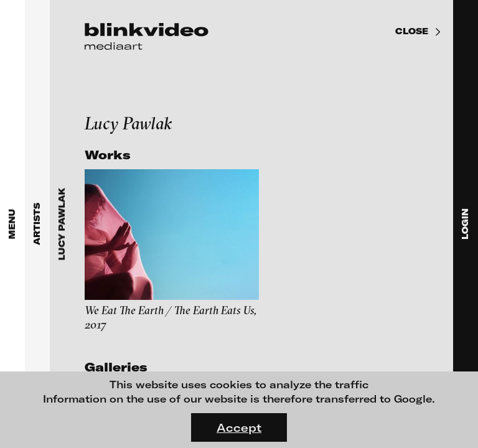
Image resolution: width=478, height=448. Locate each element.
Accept (239, 427)
